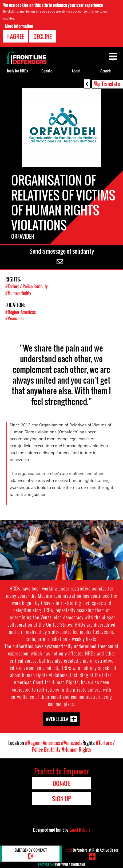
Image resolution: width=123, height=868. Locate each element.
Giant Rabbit (80, 830)
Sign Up (61, 798)
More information (19, 26)
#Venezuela (15, 318)
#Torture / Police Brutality (27, 286)
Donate (47, 71)
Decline (43, 36)
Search (106, 71)
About (76, 71)
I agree (16, 36)
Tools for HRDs (17, 71)
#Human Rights (18, 293)
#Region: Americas (21, 312)
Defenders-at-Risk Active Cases (92, 850)
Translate (111, 84)
